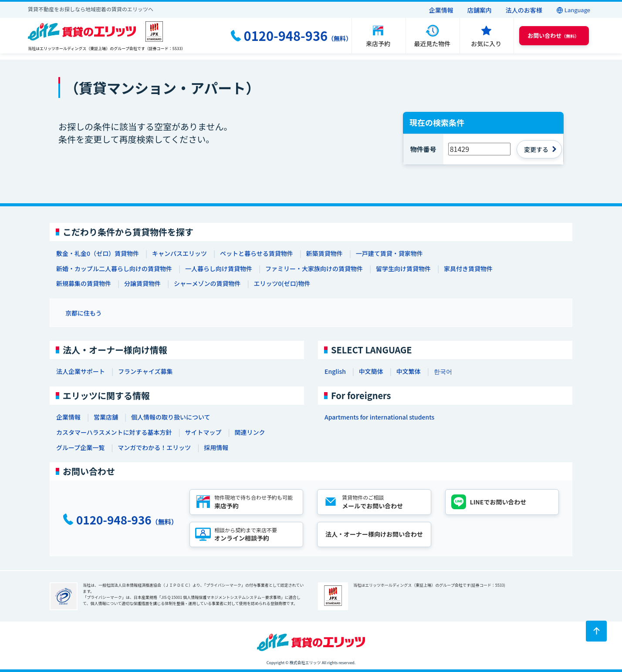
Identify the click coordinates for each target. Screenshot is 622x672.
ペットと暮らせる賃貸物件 (257, 253)
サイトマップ (203, 432)
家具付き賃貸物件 (468, 269)
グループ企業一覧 (80, 447)
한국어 (443, 371)
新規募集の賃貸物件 (84, 283)
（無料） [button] (553, 35)
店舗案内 (480, 10)
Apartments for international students (379, 417)
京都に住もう (84, 313)
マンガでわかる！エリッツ (154, 447)
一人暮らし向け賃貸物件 (219, 269)
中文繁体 (409, 371)
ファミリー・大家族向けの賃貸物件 (314, 269)
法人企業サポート (81, 371)
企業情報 (441, 10)
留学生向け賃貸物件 (403, 269)
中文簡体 (371, 371)
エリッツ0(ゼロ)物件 (282, 283)
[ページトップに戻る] (596, 631)
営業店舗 (106, 417)
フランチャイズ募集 (145, 371)
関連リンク (250, 432)
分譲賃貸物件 (142, 283)
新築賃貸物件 (325, 253)
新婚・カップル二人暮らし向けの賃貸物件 (114, 269)
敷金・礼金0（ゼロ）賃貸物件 (98, 253)
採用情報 (216, 447)
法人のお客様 (524, 10)
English (335, 371)
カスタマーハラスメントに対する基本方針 (114, 432)
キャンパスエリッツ (179, 253)
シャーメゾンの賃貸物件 (207, 283)
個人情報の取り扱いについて (171, 417)
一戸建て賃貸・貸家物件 (389, 253)
